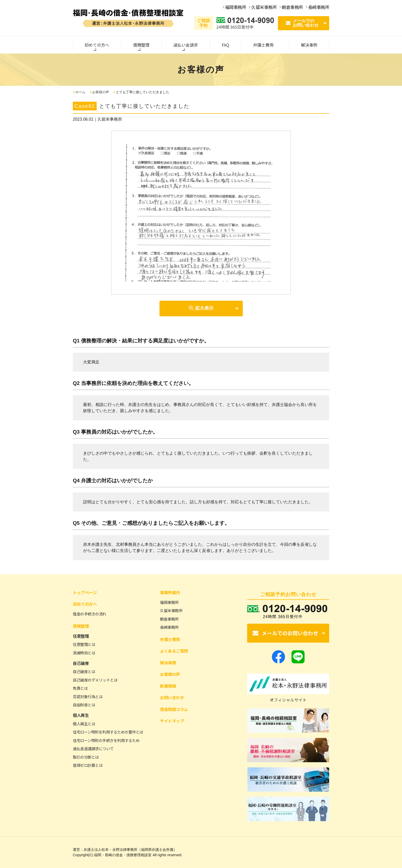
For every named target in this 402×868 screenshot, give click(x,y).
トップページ (85, 592)
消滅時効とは (84, 653)
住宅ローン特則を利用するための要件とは (108, 732)
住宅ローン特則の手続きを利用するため (106, 740)
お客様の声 (101, 92)
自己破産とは (84, 671)
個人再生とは (84, 724)
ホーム (80, 92)
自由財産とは (84, 705)
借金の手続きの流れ (90, 614)
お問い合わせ (172, 697)
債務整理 (81, 626)
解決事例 (168, 663)
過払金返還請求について (93, 749)
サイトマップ (172, 721)
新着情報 (168, 686)
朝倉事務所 (169, 619)
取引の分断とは (86, 757)
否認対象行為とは (88, 697)
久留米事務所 (171, 610)
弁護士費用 (170, 639)
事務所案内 (170, 592)
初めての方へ (85, 604)
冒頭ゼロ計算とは (88, 765)
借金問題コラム (174, 709)
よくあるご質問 (174, 651)
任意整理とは (84, 644)
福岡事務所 (169, 602)
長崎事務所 (169, 627)
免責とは (80, 688)
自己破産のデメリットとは (95, 680)
